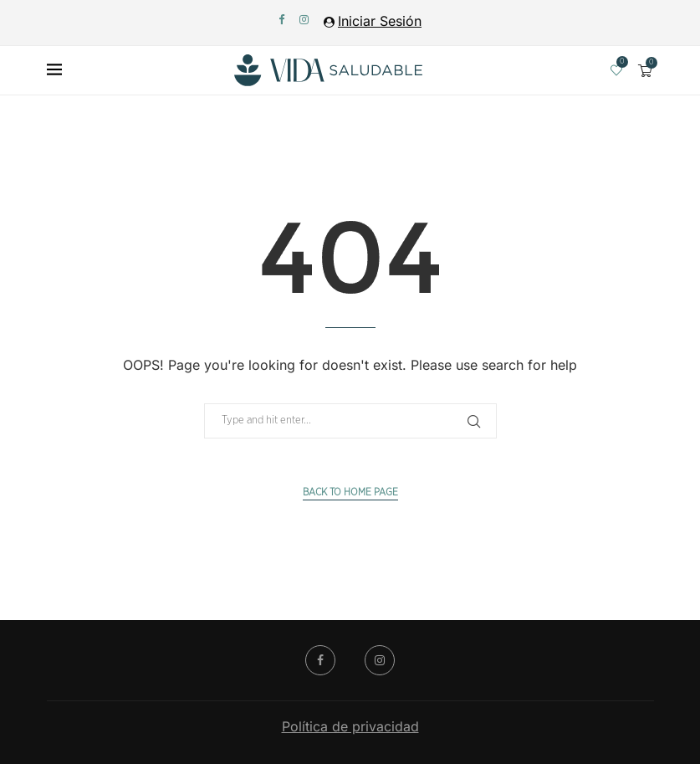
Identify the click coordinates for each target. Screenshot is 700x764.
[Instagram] (304, 19)
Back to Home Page (350, 492)
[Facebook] (281, 19)
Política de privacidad (350, 726)
